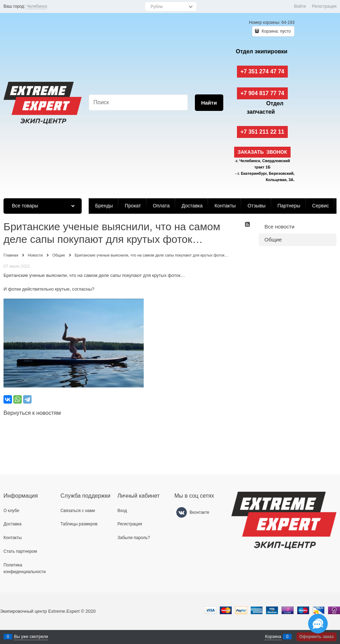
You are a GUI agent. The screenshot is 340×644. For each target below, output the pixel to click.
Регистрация (324, 6)
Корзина (273, 637)
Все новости (280, 227)
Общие (273, 240)
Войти (300, 6)
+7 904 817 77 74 (262, 93)
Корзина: (276, 31)
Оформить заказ (317, 637)
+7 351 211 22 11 (262, 132)
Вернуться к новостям (32, 413)
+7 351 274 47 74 (262, 71)
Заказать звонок (262, 152)
